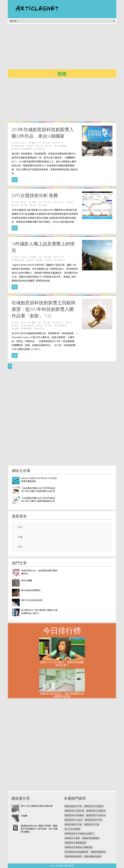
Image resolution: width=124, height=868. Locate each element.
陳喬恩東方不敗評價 (74, 811)
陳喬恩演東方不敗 (73, 824)
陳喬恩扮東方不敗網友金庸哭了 (80, 834)
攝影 (41, 260)
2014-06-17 (58, 143)
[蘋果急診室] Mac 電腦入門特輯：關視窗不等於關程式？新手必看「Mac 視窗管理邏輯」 (39, 829)
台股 (17, 205)
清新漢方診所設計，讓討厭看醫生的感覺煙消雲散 (62, 695)
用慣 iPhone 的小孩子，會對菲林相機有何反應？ (62, 664)
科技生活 (41, 149)
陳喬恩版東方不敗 (73, 806)
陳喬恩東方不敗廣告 (94, 806)
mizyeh (24, 202)
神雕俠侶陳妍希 (98, 852)
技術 (50, 146)
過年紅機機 (27, 580)
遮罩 (32, 260)
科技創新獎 (20, 146)
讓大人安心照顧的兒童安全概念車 (37, 806)
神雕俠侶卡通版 (72, 838)
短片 (71, 322)
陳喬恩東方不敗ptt (74, 820)
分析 (26, 205)
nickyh (23, 143)
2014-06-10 (58, 322)
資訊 (17, 325)
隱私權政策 (69, 866)
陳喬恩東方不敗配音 (96, 811)
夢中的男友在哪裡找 (31, 590)
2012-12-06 (58, 202)
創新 (17, 149)
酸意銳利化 (20, 260)
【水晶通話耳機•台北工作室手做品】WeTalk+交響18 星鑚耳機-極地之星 (39, 499)
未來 (41, 146)
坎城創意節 (62, 146)
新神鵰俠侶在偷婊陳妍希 (76, 852)
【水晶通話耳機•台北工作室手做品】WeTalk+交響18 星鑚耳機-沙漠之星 (39, 490)
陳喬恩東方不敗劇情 (74, 815)
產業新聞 (28, 149)
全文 (15, 180)
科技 (32, 146)
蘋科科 (45, 205)
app (35, 205)
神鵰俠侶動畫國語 (91, 838)
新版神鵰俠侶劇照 (73, 856)
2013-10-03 (58, 257)
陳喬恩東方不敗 (92, 824)
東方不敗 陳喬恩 (73, 829)
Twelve (24, 257)
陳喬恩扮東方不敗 (93, 820)
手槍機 (24, 816)
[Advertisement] (66, 47)
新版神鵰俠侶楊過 (93, 856)
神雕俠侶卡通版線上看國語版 (79, 847)
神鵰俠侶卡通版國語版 (75, 843)
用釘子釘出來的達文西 (32, 600)
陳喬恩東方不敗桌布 (96, 815)
